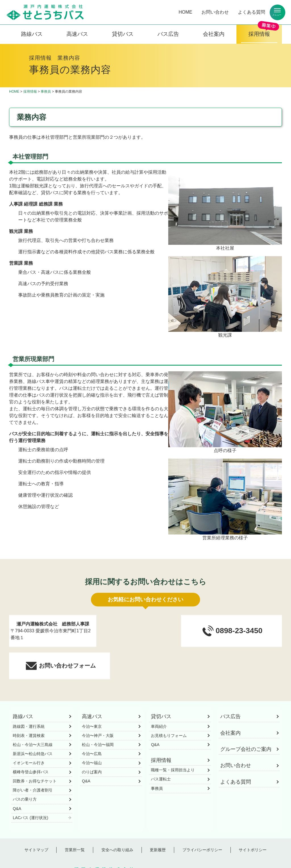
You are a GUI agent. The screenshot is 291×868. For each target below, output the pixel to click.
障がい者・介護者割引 (33, 758)
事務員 (46, 92)
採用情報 (259, 34)
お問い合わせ (215, 12)
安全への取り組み (117, 817)
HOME (186, 12)
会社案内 (214, 34)
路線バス (32, 34)
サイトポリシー (253, 817)
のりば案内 (92, 739)
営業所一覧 (75, 817)
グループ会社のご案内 (246, 717)
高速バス (77, 34)
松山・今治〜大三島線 (33, 712)
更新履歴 (158, 817)
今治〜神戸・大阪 (98, 703)
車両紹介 (159, 694)
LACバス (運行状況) (31, 785)
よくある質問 (251, 12)
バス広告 (168, 34)
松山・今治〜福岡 (98, 712)
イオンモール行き (29, 730)
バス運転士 (161, 747)
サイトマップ (36, 817)
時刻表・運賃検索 (29, 703)
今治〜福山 (92, 730)
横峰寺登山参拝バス (31, 739)
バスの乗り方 (25, 767)
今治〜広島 (92, 721)
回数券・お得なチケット (35, 749)
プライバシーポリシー (202, 817)
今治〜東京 (92, 694)
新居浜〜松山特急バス (33, 721)
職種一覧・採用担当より (173, 738)
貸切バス (123, 34)
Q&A (17, 776)
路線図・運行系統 (29, 694)
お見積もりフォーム (169, 703)
